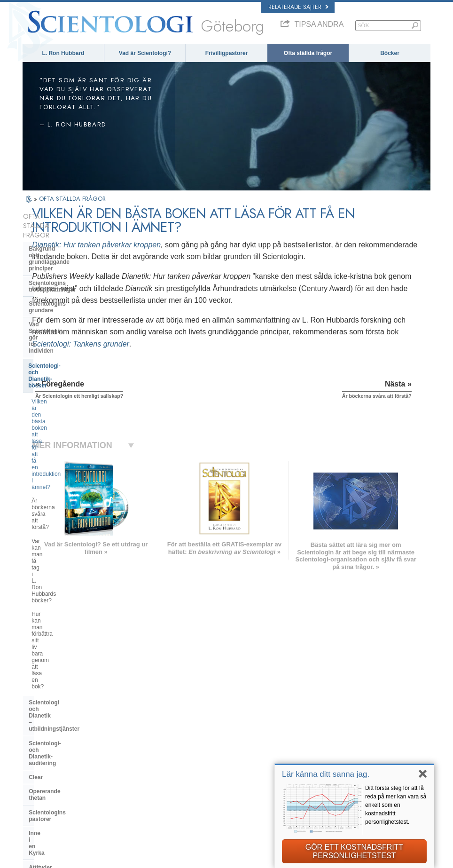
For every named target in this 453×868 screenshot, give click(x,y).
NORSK (119, 717)
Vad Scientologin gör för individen (74, 279)
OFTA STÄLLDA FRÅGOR (72, 199)
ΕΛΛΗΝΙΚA (123, 753)
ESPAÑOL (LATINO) (133, 735)
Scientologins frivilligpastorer (356, 755)
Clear (36, 429)
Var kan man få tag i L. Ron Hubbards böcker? (66, 348)
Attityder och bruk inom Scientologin (60, 490)
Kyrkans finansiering (57, 585)
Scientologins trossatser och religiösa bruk (255, 713)
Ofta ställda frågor (308, 53)
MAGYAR (121, 708)
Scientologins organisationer (67, 521)
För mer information (234, 771)
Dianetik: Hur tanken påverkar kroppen (200, 245)
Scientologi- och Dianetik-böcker (72, 294)
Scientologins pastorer (59, 458)
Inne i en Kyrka (49, 472)
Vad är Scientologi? (145, 53)
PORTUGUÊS (126, 771)
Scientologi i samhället (59, 600)
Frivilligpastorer (227, 53)
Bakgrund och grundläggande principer (69, 233)
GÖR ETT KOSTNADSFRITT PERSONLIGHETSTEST (355, 851)
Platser (220, 789)
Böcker (390, 53)
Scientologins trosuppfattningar (71, 251)
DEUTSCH (40, 791)
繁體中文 (38, 773)
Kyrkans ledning (51, 536)
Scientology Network (347, 719)
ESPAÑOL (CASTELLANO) (141, 744)
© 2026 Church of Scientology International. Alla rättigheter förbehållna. (104, 858)
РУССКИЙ (39, 764)
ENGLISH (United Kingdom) (59, 717)
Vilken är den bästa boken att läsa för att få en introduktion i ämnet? (74, 314)
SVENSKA (122, 726)
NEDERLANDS (45, 782)
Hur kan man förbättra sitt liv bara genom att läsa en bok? (73, 368)
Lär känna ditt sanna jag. (326, 774)
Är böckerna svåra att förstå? (68, 331)
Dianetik (333, 710)
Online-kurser (227, 762)
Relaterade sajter (298, 7)
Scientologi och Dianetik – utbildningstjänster (64, 391)
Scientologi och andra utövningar (74, 507)
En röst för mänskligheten (241, 726)
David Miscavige (342, 737)
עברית (36, 745)
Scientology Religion (347, 728)
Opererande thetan (54, 443)
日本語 (35, 755)
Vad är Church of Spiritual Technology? (63, 568)
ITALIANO (121, 762)
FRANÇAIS (40, 735)
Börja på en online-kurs (350, 746)
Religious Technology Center (67, 550)
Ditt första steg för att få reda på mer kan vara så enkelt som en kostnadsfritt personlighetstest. (396, 805)
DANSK (36, 726)
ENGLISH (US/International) (60, 708)
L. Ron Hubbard (63, 53)
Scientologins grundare (60, 265)
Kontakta (222, 780)
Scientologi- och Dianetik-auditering (63, 412)
